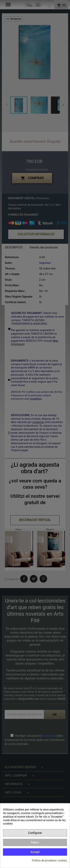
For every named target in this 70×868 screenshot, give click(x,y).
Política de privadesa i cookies (49, 861)
